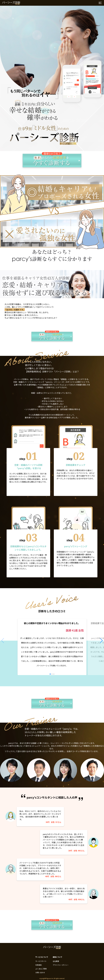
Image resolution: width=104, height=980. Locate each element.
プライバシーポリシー (61, 965)
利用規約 (39, 965)
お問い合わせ (40, 972)
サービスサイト (41, 961)
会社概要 (56, 961)
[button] (50, 674)
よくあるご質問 (41, 969)
